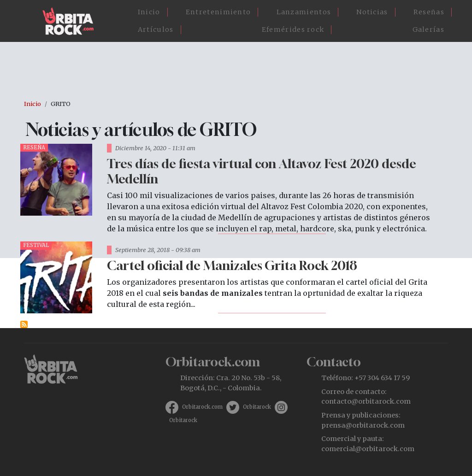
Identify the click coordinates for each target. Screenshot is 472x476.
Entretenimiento (218, 12)
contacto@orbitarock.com (366, 401)
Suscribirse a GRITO (24, 324)
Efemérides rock (293, 29)
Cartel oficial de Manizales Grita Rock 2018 (232, 265)
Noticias (372, 12)
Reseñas (429, 12)
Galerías (428, 29)
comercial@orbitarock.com (368, 449)
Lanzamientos (304, 12)
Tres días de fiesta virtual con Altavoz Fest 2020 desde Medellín (262, 171)
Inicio (149, 12)
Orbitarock (257, 407)
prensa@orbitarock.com (363, 425)
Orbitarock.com (202, 407)
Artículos (156, 29)
